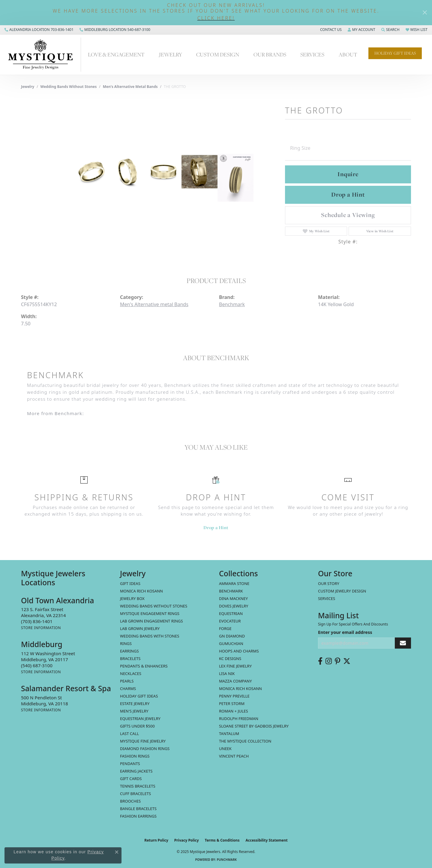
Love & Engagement (116, 54)
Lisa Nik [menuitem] (227, 674)
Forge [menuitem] (225, 628)
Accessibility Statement (266, 840)
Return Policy (156, 840)
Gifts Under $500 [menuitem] (137, 726)
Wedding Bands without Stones (69, 87)
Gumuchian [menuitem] (231, 643)
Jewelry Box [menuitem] (132, 598)
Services (312, 54)
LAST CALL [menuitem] (129, 734)
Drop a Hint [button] (348, 194)
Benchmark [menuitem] (231, 591)
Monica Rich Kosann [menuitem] (240, 689)
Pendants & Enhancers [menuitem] (144, 666)
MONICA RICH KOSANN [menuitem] (141, 591)
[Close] (425, 12)
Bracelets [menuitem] (130, 659)
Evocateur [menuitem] (230, 621)
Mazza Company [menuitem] (235, 681)
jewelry (28, 87)
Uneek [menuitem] (225, 749)
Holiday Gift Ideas (395, 53)
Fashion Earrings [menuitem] (138, 816)
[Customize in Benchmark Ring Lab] (235, 178)
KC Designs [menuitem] (230, 659)
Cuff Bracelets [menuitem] (135, 794)
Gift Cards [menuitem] (131, 779)
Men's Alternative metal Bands (130, 87)
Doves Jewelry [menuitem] (234, 606)
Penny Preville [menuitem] (234, 696)
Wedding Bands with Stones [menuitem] (150, 636)
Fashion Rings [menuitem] (135, 756)
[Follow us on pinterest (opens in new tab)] (337, 661)
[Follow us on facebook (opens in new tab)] (320, 661)
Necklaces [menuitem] (131, 674)
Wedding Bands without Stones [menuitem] (154, 606)
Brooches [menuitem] (130, 801)
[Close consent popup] (117, 852)
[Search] (390, 30)
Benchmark (232, 304)
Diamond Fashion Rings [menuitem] (145, 749)
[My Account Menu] (361, 30)
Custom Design (218, 54)
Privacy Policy (187, 840)
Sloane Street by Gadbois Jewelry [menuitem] (254, 726)
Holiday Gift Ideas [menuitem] (139, 696)
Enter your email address (345, 632)
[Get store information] (41, 628)
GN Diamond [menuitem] (232, 636)
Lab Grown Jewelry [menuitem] (140, 628)
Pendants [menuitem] (130, 764)
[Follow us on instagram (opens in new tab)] (329, 661)
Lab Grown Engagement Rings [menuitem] (151, 621)
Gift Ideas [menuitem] (130, 583)
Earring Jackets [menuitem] (136, 771)
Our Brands (270, 54)
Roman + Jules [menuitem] (234, 711)
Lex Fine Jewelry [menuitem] (235, 666)
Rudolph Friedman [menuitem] (239, 719)
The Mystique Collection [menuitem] (245, 741)
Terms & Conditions (222, 840)
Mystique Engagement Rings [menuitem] (150, 613)
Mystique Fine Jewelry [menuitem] (143, 741)
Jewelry (171, 54)
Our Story (329, 583)
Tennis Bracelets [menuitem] (138, 786)
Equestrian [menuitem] (231, 613)
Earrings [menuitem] (129, 651)
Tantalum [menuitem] (229, 734)
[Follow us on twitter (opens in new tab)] (347, 661)
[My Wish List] (417, 30)
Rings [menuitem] (126, 643)
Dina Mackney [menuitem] (233, 598)
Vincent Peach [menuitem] (234, 756)
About (348, 54)
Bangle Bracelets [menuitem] (138, 809)
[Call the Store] (37, 621)
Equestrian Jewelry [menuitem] (140, 719)
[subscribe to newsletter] (403, 643)
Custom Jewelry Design (342, 591)
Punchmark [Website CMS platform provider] (227, 860)
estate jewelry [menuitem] (135, 704)
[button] (216, 18)
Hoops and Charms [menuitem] (239, 651)
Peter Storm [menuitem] (232, 704)
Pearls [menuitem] (127, 681)
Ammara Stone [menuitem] (234, 583)
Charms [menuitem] (128, 689)
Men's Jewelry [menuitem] (134, 711)
